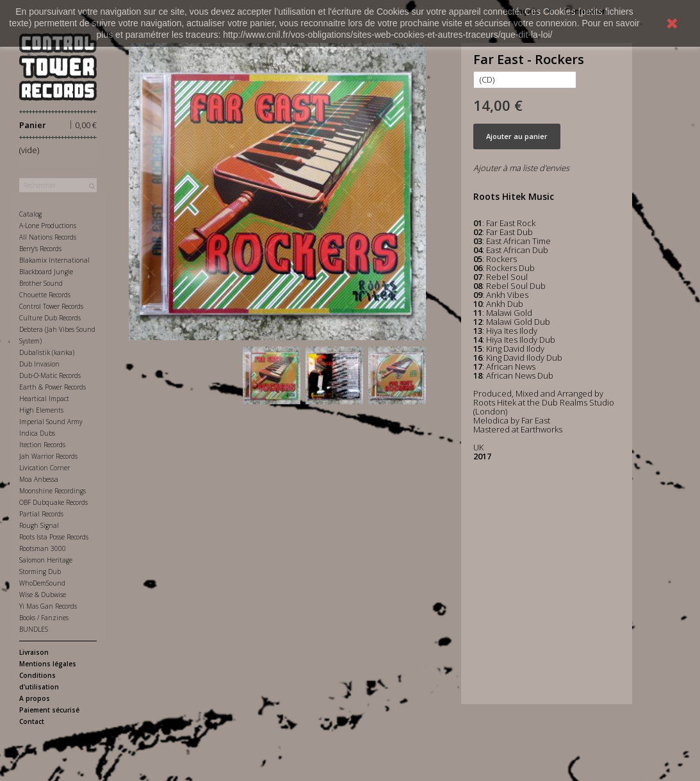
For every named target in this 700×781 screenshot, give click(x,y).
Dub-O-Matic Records (50, 375)
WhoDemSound (42, 583)
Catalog (30, 214)
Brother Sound (41, 283)
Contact (32, 721)
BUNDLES (34, 629)
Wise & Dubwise (43, 595)
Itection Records (42, 445)
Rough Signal (39, 525)
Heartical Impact (44, 399)
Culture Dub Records (50, 318)
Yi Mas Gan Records (48, 606)
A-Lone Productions (48, 226)
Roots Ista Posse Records (54, 537)
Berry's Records (40, 249)
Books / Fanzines (44, 618)
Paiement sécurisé (49, 710)
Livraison (34, 652)
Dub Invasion (39, 364)
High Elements (41, 410)
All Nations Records (48, 237)
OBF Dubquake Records (53, 502)
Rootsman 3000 (43, 548)
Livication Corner (45, 468)
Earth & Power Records (53, 387)
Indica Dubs (37, 433)
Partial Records (41, 514)
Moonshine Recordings (53, 491)
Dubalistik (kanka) (47, 352)
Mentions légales (48, 664)
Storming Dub (40, 571)
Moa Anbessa (39, 479)
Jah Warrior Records (48, 456)
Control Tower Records (51, 306)
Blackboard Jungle (46, 272)
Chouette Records (45, 295)
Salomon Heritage (46, 560)
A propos (35, 698)
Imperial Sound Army (51, 422)
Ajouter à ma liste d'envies (521, 168)
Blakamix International (54, 260)
